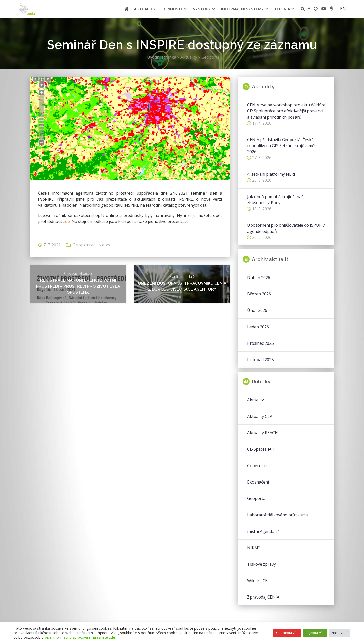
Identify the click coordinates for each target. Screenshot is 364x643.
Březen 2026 (259, 294)
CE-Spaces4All (260, 449)
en (343, 9)
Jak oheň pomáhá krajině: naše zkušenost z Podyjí (276, 200)
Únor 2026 (257, 310)
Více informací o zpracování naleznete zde (80, 637)
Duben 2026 (259, 278)
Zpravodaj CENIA (263, 597)
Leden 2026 (258, 327)
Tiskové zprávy (261, 564)
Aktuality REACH (263, 433)
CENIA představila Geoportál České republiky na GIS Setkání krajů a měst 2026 (283, 146)
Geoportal (84, 245)
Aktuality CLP (260, 416)
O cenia (282, 9)
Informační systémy (243, 9)
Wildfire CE (257, 581)
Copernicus (258, 466)
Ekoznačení (258, 482)
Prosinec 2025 (260, 343)
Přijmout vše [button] (315, 633)
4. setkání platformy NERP (272, 174)
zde (66, 221)
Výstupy (202, 9)
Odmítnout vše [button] (287, 633)
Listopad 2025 (260, 360)
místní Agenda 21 (264, 531)
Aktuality (145, 9)
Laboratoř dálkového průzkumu (278, 515)
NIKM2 (254, 548)
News (104, 245)
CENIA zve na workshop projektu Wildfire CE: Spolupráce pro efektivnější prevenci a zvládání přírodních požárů (286, 111)
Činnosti (173, 9)
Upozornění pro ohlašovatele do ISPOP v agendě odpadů (286, 228)
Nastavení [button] (339, 633)
